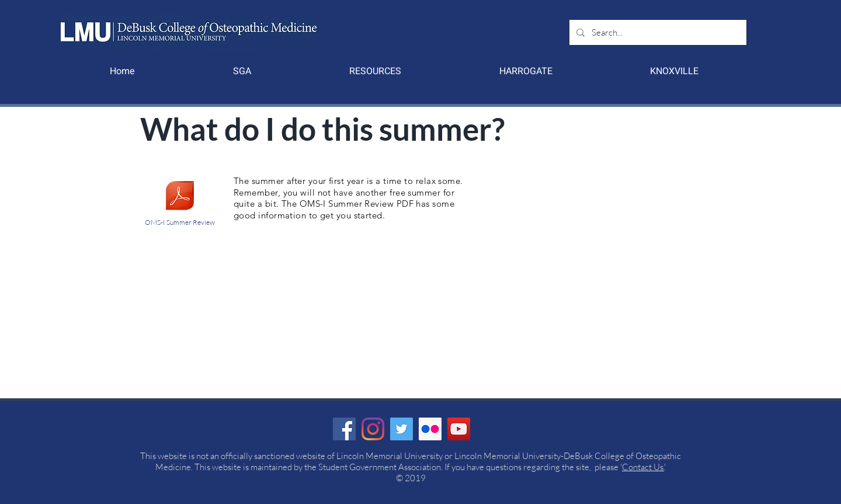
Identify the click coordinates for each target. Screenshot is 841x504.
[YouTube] (459, 429)
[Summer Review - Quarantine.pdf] (180, 197)
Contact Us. (643, 467)
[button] (242, 71)
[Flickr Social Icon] (430, 429)
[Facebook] (344, 429)
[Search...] (657, 32)
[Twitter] (402, 429)
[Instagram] (373, 429)
